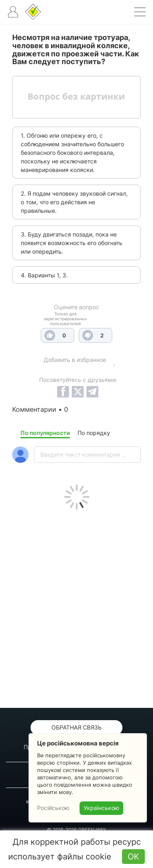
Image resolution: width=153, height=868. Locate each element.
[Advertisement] (76, 607)
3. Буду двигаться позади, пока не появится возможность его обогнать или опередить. (72, 243)
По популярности (45, 433)
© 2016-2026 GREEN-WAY (76, 830)
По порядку (94, 433)
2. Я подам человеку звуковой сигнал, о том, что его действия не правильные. (74, 202)
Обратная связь (76, 727)
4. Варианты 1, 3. (44, 275)
